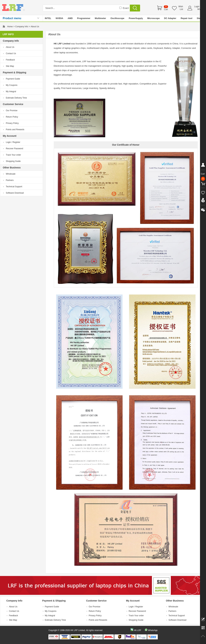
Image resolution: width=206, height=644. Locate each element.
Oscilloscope (117, 18)
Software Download (15, 193)
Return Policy (12, 117)
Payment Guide (13, 79)
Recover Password (15, 149)
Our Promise (12, 111)
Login (197, 7)
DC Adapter (170, 18)
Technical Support (14, 187)
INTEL (48, 18)
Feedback (10, 60)
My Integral (11, 91)
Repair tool (186, 18)
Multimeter (100, 18)
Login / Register (13, 142)
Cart (166, 9)
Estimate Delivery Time (16, 98)
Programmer (84, 18)
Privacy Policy (12, 123)
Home (10, 27)
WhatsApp (153, 630)
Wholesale (11, 174)
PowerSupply (136, 18)
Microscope (153, 18)
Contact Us (11, 53)
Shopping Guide (13, 161)
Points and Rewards (15, 130)
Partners (10, 180)
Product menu (12, 18)
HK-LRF (137, 630)
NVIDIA (59, 18)
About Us (10, 47)
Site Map (10, 66)
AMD (70, 18)
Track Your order (13, 155)
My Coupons (12, 85)
